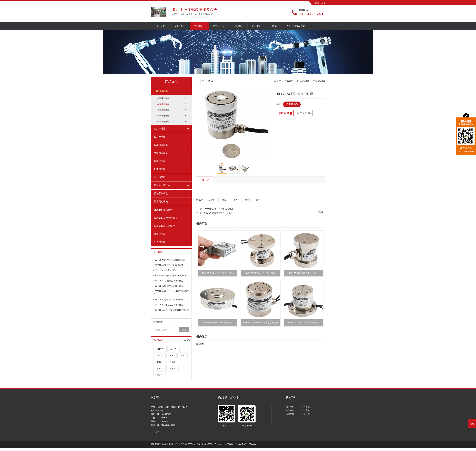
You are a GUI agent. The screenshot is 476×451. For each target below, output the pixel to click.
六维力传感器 (171, 122)
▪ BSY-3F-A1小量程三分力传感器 (168, 281)
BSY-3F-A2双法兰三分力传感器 (219, 209)
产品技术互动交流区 (296, 26)
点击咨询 (285, 113)
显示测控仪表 (161, 202)
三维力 (235, 200)
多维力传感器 (161, 91)
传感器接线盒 (161, 193)
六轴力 (173, 362)
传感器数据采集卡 (163, 210)
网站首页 (161, 26)
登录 (317, 3)
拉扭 (171, 355)
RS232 (160, 362)
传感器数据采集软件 (164, 226)
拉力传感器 (160, 137)
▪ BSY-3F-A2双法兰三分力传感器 (168, 265)
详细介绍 (205, 180)
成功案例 (238, 26)
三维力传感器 (171, 104)
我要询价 (292, 104)
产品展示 (199, 26)
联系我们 (276, 26)
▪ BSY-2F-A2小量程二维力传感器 (168, 300)
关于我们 (180, 26)
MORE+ (187, 340)
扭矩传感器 (160, 169)
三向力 (159, 369)
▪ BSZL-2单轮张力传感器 (165, 270)
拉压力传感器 (161, 145)
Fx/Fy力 (160, 349)
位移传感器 (160, 234)
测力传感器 (160, 129)
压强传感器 (160, 242)
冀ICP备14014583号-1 (206, 444)
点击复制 (304, 113)
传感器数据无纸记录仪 (166, 218)
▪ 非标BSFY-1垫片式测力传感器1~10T (171, 275)
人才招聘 (257, 26)
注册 (323, 3)
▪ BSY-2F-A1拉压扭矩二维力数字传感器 (171, 310)
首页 (279, 81)
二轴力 (159, 375)
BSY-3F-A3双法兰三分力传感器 (218, 213)
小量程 (223, 200)
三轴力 (172, 369)
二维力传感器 (171, 98)
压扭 (182, 355)
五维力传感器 (171, 116)
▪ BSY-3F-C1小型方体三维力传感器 (169, 260)
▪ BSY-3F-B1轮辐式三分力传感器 (168, 305)
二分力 (173, 349)
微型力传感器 (161, 153)
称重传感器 (160, 161)
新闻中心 (219, 26)
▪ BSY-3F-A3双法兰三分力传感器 (168, 286)
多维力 (212, 200)
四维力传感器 (171, 110)
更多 (158, 432)
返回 (321, 212)
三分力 (159, 355)
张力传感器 (160, 177)
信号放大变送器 (162, 185)
